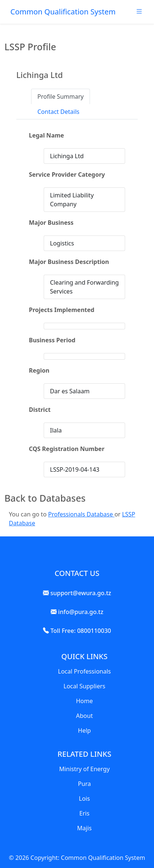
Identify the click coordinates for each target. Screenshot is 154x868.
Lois (84, 799)
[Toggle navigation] (139, 13)
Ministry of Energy (85, 769)
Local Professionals (85, 671)
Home (84, 701)
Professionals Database (81, 514)
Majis (84, 828)
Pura (85, 784)
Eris (84, 813)
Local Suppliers (85, 686)
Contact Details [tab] (58, 112)
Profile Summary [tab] (61, 96)
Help (85, 730)
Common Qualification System (63, 12)
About (84, 716)
